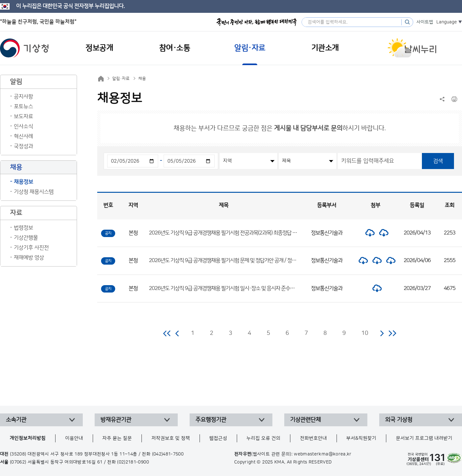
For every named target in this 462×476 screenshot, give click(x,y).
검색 (438, 161)
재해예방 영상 (29, 258)
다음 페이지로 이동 (382, 333)
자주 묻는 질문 (117, 438)
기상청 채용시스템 (34, 192)
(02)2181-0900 (133, 462)
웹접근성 (218, 438)
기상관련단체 (305, 420)
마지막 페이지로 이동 (392, 333)
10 (365, 333)
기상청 (24, 48)
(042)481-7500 (168, 454)
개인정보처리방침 (28, 438)
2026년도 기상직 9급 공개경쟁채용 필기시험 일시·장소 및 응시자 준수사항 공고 (229, 288)
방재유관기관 (116, 420)
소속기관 (16, 420)
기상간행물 (26, 238)
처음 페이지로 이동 (167, 333)
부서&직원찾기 (361, 438)
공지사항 (23, 97)
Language (447, 22)
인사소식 (23, 126)
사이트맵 (425, 22)
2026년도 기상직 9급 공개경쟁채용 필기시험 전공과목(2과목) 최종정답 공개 (225, 233)
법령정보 (23, 228)
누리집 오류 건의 (263, 438)
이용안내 (74, 438)
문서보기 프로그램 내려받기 (424, 438)
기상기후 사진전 (31, 248)
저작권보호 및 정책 (171, 438)
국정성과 (23, 146)
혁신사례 (23, 136)
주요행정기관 (211, 420)
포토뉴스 (23, 106)
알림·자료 (121, 79)
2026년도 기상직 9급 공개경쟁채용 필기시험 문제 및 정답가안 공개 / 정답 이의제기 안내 (237, 260)
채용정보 (23, 182)
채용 (142, 79)
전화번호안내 (313, 438)
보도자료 (23, 116)
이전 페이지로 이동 (177, 333)
